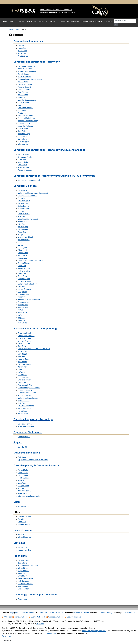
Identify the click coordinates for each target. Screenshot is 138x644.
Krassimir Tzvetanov (26, 584)
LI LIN (20, 242)
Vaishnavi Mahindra (25, 116)
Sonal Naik (22, 266)
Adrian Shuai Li (24, 240)
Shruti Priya (22, 276)
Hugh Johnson (23, 571)
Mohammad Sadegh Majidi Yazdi (30, 261)
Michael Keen (23, 229)
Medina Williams (24, 589)
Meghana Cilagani (25, 84)
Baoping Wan (23, 305)
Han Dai (21, 211)
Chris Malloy (23, 576)
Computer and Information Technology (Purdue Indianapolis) (50, 150)
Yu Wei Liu (22, 372)
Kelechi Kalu (23, 367)
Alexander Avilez (24, 344)
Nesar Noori (22, 480)
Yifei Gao (21, 224)
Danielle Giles (23, 447)
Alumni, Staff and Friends (25, 613)
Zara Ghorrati (23, 92)
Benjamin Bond (24, 203)
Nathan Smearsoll (25, 289)
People (17, 29)
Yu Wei (20, 310)
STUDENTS (98, 21)
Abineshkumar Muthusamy (28, 121)
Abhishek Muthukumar (26, 118)
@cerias (41, 613)
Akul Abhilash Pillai (25, 385)
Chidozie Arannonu (25, 341)
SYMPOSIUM (108, 21)
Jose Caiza (22, 346)
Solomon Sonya (24, 294)
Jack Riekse (22, 131)
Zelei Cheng (22, 563)
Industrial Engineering (27, 453)
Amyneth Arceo (24, 506)
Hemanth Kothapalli (25, 108)
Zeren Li (21, 369)
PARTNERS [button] (32, 21)
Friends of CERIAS (82, 613)
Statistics (19, 543)
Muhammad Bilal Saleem (27, 284)
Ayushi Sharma (24, 401)
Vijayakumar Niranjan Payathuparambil (33, 460)
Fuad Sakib (22, 493)
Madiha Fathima (24, 90)
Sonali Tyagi (22, 139)
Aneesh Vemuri (24, 302)
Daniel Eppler (23, 354)
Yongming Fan (23, 222)
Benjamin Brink (24, 560)
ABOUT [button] (12, 21)
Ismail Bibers (23, 82)
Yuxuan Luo (22, 258)
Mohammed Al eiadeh (26, 336)
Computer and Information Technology (37, 62)
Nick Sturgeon (23, 581)
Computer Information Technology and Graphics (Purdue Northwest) (54, 176)
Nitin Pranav (22, 165)
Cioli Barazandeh (24, 457)
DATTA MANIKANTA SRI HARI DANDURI (34, 349)
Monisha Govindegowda (27, 100)
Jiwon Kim (22, 232)
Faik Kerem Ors (24, 271)
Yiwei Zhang (22, 323)
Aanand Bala (23, 470)
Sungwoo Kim (23, 235)
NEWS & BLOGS (52, 22)
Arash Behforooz (24, 77)
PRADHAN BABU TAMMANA (29, 299)
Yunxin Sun (22, 297)
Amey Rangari (23, 167)
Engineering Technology (28, 432)
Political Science (23, 530)
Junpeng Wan (23, 307)
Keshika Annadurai (25, 69)
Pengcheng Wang (25, 408)
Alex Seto (21, 287)
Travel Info (40, 624)
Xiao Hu (21, 105)
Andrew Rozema (24, 491)
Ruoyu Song (23, 292)
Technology (20, 556)
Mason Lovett (23, 253)
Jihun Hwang (23, 227)
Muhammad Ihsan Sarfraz (28, 398)
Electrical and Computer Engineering (35, 328)
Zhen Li (21, 519)
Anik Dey (21, 216)
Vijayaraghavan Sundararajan (29, 496)
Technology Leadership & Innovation (35, 594)
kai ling (20, 245)
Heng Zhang (23, 411)
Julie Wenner (23, 586)
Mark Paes (22, 483)
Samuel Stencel (24, 437)
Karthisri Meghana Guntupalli (29, 180)
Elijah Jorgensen (24, 364)
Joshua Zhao (23, 414)
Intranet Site (7, 641)
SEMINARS (43, 21)
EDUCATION (76, 21)
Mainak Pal (22, 382)
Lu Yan (20, 315)
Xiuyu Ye (21, 318)
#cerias (61, 613)
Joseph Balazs (23, 74)
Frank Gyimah (23, 478)
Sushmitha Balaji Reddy (27, 71)
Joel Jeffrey (22, 362)
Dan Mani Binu (23, 377)
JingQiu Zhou (23, 56)
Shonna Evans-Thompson (28, 566)
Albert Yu (21, 320)
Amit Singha (22, 403)
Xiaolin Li (21, 573)
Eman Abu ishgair (25, 333)
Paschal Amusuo (24, 338)
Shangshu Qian (24, 279)
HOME (5, 21)
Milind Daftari (23, 473)
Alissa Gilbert (23, 95)
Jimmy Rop (22, 488)
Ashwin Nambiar (24, 268)
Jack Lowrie (22, 255)
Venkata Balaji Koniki (26, 237)
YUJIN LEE (22, 110)
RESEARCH (65, 21)
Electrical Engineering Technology (33, 419)
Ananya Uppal (23, 142)
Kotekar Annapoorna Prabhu (29, 388)
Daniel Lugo (22, 375)
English (18, 442)
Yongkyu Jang (23, 359)
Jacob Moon (22, 51)
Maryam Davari (24, 214)
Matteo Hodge (23, 162)
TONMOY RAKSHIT (25, 390)
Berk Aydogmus (24, 201)
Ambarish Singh (24, 134)
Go (116, 24)
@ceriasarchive (51, 613)
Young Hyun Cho (24, 550)
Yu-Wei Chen (23, 547)
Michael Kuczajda (25, 537)
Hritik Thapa (22, 136)
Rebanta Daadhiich (25, 87)
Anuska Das (22, 351)
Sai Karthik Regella (25, 281)
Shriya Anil (22, 198)
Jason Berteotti (24, 535)
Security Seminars (73, 617)
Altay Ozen (22, 274)
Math (17, 502)
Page (12, 613)
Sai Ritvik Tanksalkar (26, 406)
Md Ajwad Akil (23, 190)
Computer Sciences (25, 186)
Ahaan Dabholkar (24, 209)
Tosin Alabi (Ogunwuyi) (27, 66)
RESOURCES (87, 21)
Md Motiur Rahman (25, 424)
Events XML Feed (37, 617)
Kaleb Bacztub (23, 160)
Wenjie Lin (22, 113)
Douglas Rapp (23, 486)
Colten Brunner (24, 206)
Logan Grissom (24, 48)
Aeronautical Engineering (28, 41)
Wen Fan (21, 357)
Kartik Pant (22, 53)
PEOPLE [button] (21, 21)
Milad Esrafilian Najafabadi (28, 219)
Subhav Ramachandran (27, 393)
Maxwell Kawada (24, 517)
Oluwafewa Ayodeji (25, 157)
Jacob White (23, 312)
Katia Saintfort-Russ (25, 578)
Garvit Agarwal (23, 154)
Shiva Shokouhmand (26, 427)
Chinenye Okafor (24, 380)
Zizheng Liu (22, 248)
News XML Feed (20, 617)
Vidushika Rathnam (25, 126)
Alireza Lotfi (22, 250)
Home (11, 29)
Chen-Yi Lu (22, 522)
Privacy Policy (7, 636)
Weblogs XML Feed (55, 617)
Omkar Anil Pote (24, 123)
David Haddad (23, 103)
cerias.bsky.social (129, 613)
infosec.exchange (106, 613)
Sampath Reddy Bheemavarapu (30, 79)
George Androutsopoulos (27, 196)
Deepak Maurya (24, 263)
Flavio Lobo (22, 599)
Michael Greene (24, 568)
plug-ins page (51, 633)
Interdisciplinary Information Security (36, 465)
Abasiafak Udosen (25, 170)
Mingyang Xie (23, 144)
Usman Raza (23, 129)
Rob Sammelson (24, 395)
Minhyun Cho (23, 46)
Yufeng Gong (23, 97)
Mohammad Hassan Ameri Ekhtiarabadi (33, 193)
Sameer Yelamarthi (25, 524)
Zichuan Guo (23, 475)
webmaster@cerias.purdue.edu (94, 631)
